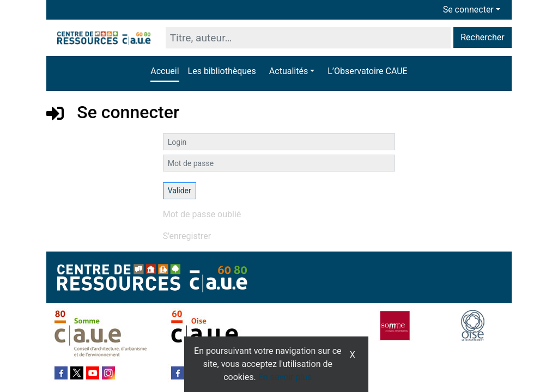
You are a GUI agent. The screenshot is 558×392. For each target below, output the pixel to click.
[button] (292, 71)
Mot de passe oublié (202, 214)
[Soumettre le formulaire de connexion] (180, 191)
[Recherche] (308, 38)
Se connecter (468, 10)
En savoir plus (285, 377)
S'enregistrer (187, 236)
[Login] (279, 142)
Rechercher (482, 37)
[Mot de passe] (279, 163)
